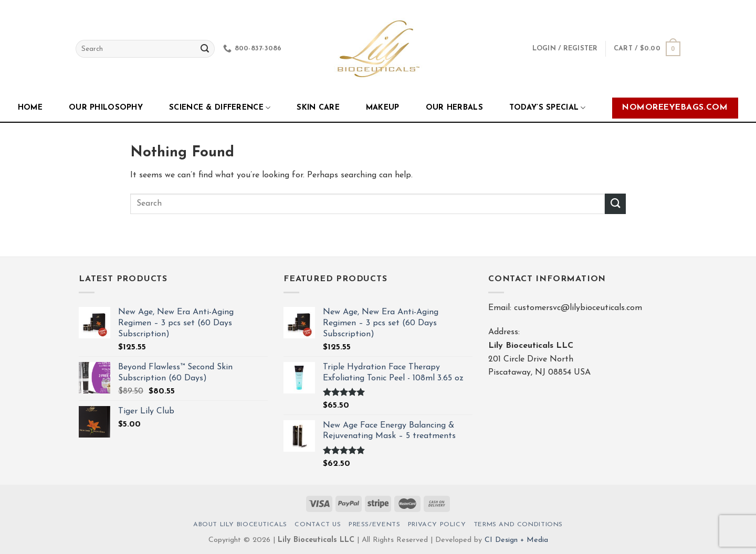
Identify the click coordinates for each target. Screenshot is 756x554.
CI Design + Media (516, 540)
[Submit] (615, 204)
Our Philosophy (106, 108)
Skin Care (318, 108)
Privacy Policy (437, 525)
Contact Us (318, 525)
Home (30, 108)
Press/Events (374, 525)
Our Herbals (454, 108)
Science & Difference (220, 108)
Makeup (383, 108)
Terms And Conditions (518, 525)
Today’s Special (548, 108)
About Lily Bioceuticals (240, 525)
